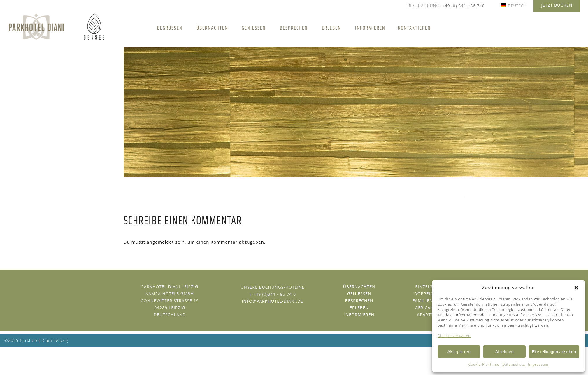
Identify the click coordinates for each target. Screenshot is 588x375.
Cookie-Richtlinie (484, 364)
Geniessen (359, 294)
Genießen (254, 28)
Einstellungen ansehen (554, 352)
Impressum (538, 364)
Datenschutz (514, 364)
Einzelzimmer (431, 287)
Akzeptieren (459, 352)
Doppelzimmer (431, 294)
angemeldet (160, 242)
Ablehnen (504, 352)
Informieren (370, 28)
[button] (576, 288)
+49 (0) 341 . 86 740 (464, 6)
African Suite (431, 308)
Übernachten (212, 28)
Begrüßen (170, 28)
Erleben (331, 28)
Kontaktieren (414, 28)
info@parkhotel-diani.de (273, 301)
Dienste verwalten (454, 336)
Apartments (431, 315)
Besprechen (294, 28)
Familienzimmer (431, 301)
